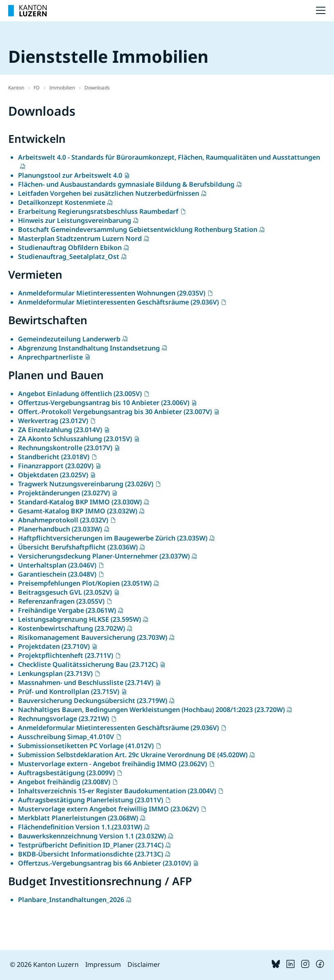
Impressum (103, 964)
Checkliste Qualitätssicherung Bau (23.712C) (88, 664)
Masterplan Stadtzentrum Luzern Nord (80, 238)
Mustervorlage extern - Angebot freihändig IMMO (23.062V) (112, 764)
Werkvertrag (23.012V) (53, 421)
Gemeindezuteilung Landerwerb (69, 339)
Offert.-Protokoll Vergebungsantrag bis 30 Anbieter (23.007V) (115, 412)
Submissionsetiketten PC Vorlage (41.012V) (86, 746)
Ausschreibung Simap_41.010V (66, 737)
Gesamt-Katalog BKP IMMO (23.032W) (78, 511)
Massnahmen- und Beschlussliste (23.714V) (86, 682)
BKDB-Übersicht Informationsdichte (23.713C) (91, 854)
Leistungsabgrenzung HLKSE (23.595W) (80, 619)
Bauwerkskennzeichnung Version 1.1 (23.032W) (92, 836)
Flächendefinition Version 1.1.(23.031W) (80, 827)
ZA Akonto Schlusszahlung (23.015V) (75, 439)
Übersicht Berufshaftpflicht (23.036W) (78, 547)
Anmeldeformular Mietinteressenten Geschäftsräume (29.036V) (118, 302)
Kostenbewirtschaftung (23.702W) (72, 628)
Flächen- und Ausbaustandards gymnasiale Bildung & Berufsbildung (126, 184)
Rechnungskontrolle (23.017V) (65, 448)
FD (37, 88)
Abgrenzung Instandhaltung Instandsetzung (89, 348)
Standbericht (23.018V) (54, 457)
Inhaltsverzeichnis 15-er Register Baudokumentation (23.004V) (117, 791)
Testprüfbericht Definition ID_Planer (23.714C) (91, 845)
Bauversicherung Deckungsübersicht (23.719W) (93, 701)
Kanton (16, 88)
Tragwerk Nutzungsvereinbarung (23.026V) (86, 484)
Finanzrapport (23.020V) (56, 466)
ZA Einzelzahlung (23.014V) (60, 430)
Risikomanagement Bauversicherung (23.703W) (93, 637)
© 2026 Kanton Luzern (44, 964)
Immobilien (62, 88)
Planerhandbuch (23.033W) (60, 529)
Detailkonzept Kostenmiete (62, 202)
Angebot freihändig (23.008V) (64, 782)
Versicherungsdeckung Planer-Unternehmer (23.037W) (104, 556)
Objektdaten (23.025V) (53, 475)
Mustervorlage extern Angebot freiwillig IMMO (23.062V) (108, 809)
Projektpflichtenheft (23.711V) (66, 655)
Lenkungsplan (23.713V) (55, 673)
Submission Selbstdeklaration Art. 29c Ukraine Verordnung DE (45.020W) (133, 755)
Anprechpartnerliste (50, 357)
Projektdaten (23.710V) (54, 646)
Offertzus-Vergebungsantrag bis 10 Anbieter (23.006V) (104, 403)
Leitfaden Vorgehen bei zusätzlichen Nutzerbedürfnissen (109, 193)
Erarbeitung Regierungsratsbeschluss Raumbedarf (98, 211)
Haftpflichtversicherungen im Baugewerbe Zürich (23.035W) (113, 538)
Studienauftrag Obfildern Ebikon (70, 247)
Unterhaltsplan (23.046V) (57, 565)
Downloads (97, 88)
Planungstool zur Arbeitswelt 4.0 (70, 175)
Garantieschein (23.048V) (57, 574)
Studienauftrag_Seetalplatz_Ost (69, 256)
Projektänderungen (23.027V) (64, 493)
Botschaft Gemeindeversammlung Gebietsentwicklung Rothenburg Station (138, 229)
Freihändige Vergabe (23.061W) (67, 610)
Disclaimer (144, 964)
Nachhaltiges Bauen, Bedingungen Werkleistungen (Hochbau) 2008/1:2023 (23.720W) (151, 710)
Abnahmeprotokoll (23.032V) (63, 520)
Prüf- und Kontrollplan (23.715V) (69, 691)
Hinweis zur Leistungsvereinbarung (75, 220)
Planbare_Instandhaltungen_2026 (71, 900)
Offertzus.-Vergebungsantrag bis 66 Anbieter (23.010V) (105, 863)
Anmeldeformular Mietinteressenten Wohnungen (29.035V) (112, 293)
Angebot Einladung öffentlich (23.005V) (80, 394)
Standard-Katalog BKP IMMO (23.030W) (80, 502)
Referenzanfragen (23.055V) (61, 601)
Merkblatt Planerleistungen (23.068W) (78, 818)
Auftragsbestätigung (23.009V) (66, 773)
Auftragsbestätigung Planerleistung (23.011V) (91, 800)
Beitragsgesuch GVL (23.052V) (65, 592)
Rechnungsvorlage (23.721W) (64, 719)
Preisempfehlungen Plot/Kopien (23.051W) (85, 583)
